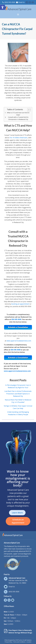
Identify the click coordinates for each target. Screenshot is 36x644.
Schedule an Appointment (18, 521)
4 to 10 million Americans (18, 138)
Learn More (17, 513)
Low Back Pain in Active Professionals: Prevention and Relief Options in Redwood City (18, 394)
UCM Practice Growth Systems (23, 640)
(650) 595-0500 (10, 2)
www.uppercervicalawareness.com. (19, 341)
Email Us (22, 2)
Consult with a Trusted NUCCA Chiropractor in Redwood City (18, 118)
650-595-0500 (16, 319)
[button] (2, 7)
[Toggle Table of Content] (28, 110)
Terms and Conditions (19, 642)
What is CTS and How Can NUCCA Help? (18, 114)
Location (29, 642)
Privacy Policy (8, 642)
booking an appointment (20, 304)
